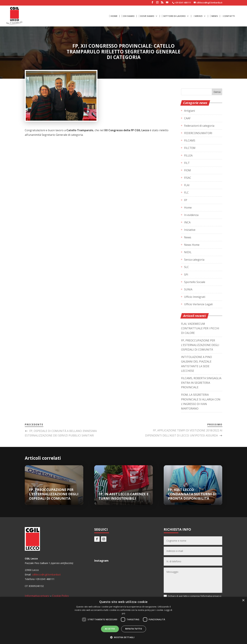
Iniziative (190, 230)
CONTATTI (228, 16)
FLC (186, 193)
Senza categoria (194, 260)
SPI (186, 275)
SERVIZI (198, 16)
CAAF (187, 118)
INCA (187, 222)
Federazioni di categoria (199, 126)
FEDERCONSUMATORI (198, 133)
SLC (186, 267)
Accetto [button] (110, 629)
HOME (113, 16)
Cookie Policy (60, 596)
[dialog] (123, 620)
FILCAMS (190, 140)
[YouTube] (167, 3)
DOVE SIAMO (146, 16)
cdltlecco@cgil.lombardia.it (46, 575)
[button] (123, 637)
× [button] (243, 600)
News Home (192, 245)
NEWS (214, 16)
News (188, 237)
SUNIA (188, 289)
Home (188, 208)
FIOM (187, 170)
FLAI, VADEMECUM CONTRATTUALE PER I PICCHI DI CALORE (200, 328)
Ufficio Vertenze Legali (198, 304)
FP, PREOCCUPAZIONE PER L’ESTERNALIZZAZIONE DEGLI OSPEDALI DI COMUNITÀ (200, 345)
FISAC (188, 178)
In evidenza (191, 215)
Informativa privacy (37, 596)
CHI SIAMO (128, 16)
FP (186, 200)
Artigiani (190, 111)
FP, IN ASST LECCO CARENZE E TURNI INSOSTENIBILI (123, 496)
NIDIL (188, 252)
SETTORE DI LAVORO (174, 16)
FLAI (187, 185)
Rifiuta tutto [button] (134, 629)
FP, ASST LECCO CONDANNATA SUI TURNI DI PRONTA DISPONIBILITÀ (192, 494)
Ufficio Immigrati (195, 297)
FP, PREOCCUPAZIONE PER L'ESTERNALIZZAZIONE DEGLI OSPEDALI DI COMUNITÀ (54, 494)
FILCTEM (190, 148)
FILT (187, 163)
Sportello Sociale (195, 282)
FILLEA (188, 155)
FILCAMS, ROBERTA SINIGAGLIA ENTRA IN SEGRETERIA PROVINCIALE (201, 383)
